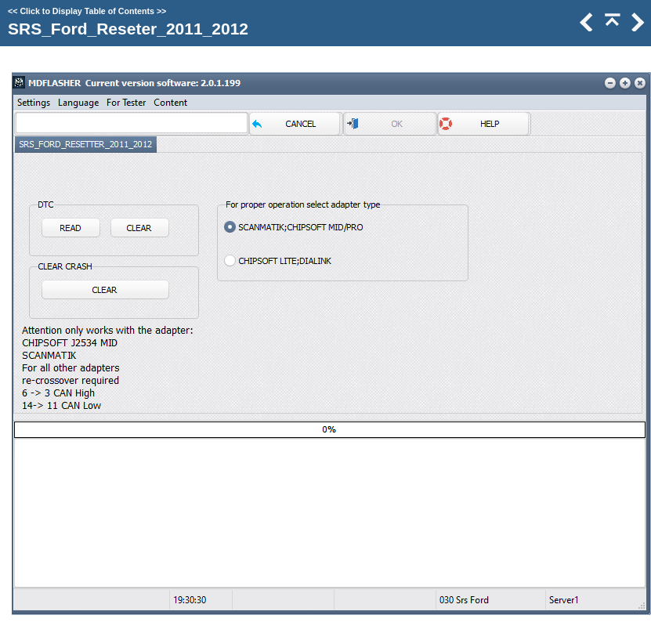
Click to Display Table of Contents (87, 11)
